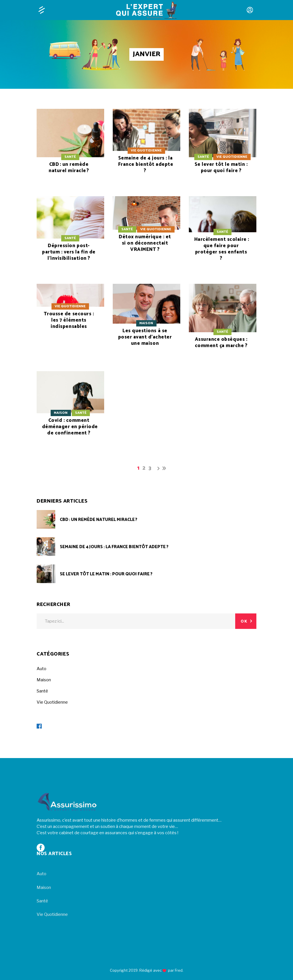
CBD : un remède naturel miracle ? (69, 168)
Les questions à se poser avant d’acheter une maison (145, 337)
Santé (70, 157)
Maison (146, 323)
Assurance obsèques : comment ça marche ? (221, 343)
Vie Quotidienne (146, 150)
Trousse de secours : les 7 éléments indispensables (69, 320)
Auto (41, 669)
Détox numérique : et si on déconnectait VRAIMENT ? (145, 243)
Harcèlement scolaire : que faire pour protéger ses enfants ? (222, 249)
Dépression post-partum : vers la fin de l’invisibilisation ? (69, 252)
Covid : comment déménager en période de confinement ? (70, 427)
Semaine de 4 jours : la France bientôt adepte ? (146, 164)
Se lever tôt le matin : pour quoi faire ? (221, 168)
